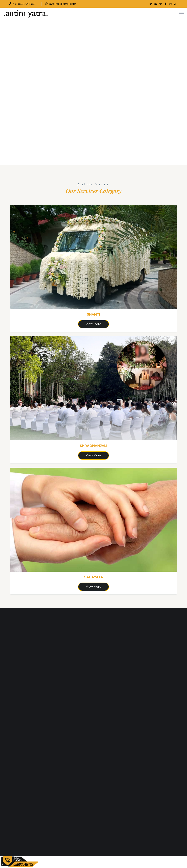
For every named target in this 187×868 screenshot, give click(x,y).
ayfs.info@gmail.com (61, 4)
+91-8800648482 (22, 4)
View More (93, 324)
